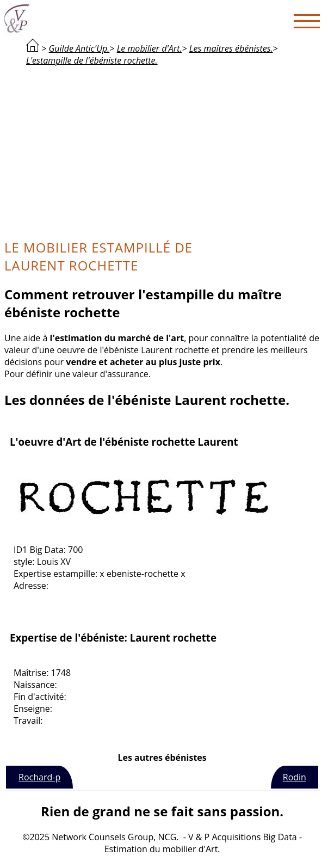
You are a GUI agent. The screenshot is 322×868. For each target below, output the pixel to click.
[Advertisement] (162, 151)
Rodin (295, 777)
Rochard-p (39, 777)
